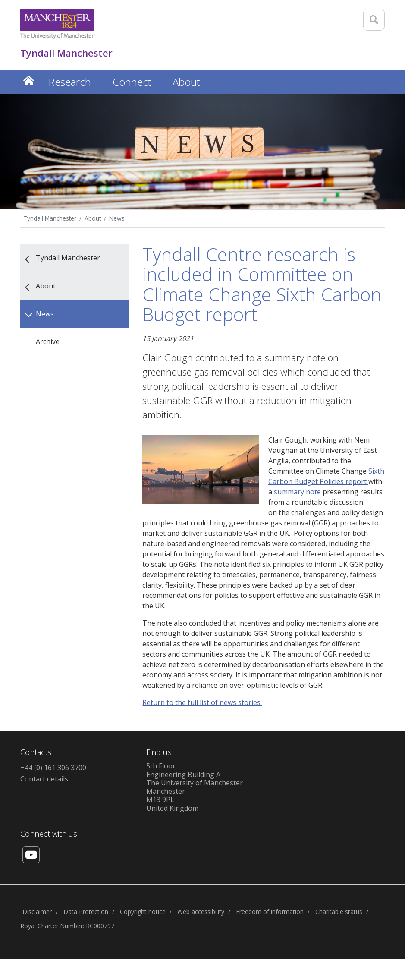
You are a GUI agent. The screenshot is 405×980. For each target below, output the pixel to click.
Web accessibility (201, 912)
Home (29, 81)
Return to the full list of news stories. (202, 702)
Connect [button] (132, 82)
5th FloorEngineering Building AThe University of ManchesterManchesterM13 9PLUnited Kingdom (195, 787)
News (117, 218)
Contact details (44, 779)
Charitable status (339, 912)
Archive (48, 341)
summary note (297, 492)
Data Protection (86, 912)
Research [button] (70, 82)
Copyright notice (143, 912)
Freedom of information (270, 912)
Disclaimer (37, 912)
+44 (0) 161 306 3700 (53, 768)
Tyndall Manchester (50, 218)
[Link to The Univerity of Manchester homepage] (57, 24)
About (93, 218)
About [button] (186, 82)
